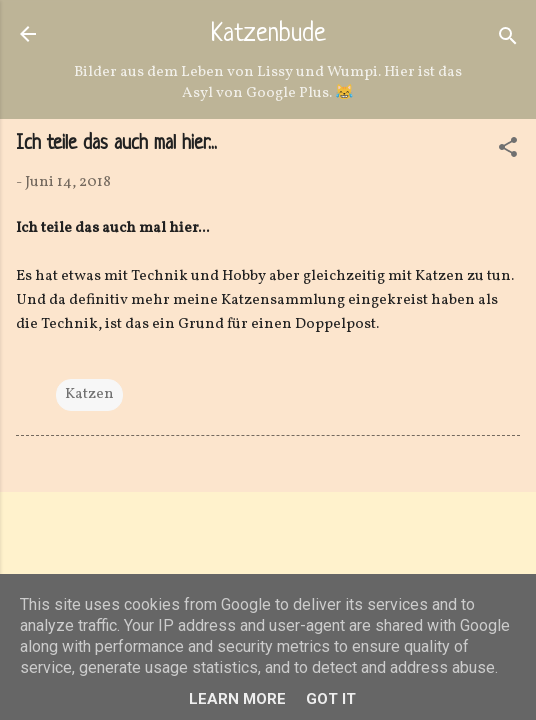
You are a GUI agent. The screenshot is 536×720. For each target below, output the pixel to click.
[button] (508, 151)
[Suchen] (508, 40)
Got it (331, 699)
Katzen (89, 394)
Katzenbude (268, 35)
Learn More (237, 699)
